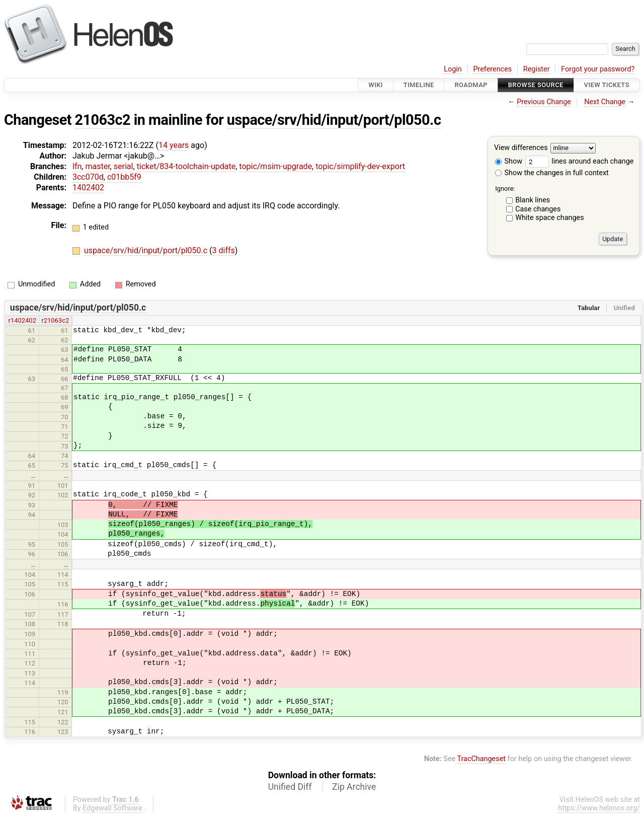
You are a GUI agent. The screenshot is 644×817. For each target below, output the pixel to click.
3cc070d (88, 177)
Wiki (376, 85)
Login (453, 69)
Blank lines (533, 200)
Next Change (605, 102)
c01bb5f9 (124, 177)
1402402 (88, 188)
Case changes (538, 209)
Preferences (492, 69)
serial (124, 166)
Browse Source (536, 85)
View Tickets (607, 85)
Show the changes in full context (552, 173)
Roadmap (471, 85)
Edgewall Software (112, 808)
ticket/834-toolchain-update (186, 166)
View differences (521, 148)
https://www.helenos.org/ (599, 808)
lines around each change (580, 161)
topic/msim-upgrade (275, 166)
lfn (77, 166)
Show (509, 161)
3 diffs (224, 250)
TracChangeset (481, 759)
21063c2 (103, 120)
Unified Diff (290, 787)
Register (537, 69)
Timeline (419, 85)
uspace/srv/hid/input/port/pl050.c (334, 120)
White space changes (550, 218)
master (97, 166)
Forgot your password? (598, 69)
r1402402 (22, 320)
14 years (174, 145)
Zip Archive (354, 787)
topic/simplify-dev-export (360, 166)
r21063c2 (55, 320)
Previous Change (544, 102)
